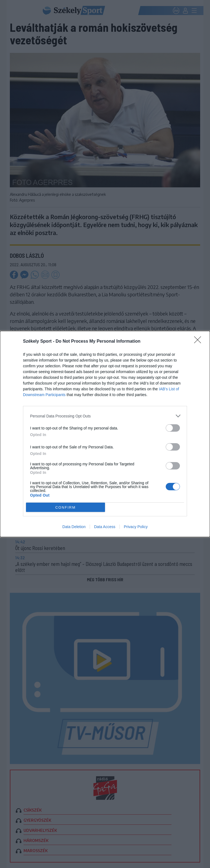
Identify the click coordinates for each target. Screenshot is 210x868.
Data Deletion (74, 527)
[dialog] (105, 434)
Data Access (105, 527)
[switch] (173, 428)
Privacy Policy (136, 527)
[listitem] (105, 416)
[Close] (199, 342)
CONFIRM (65, 507)
